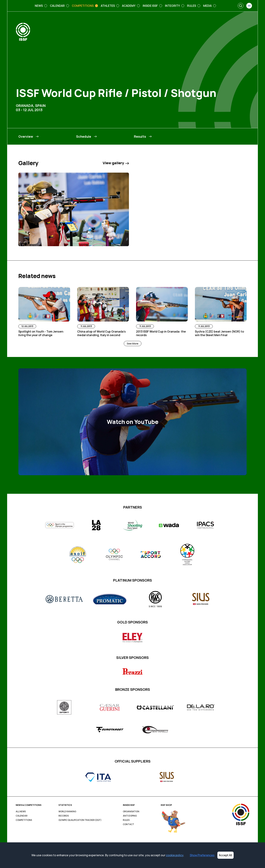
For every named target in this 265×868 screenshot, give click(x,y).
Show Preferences (202, 855)
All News (21, 812)
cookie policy (175, 855)
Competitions (24, 820)
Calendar (22, 816)
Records (64, 816)
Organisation (131, 812)
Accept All (225, 855)
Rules (126, 820)
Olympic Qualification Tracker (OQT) (80, 820)
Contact (128, 824)
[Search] (241, 6)
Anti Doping (130, 816)
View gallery (116, 163)
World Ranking (67, 812)
